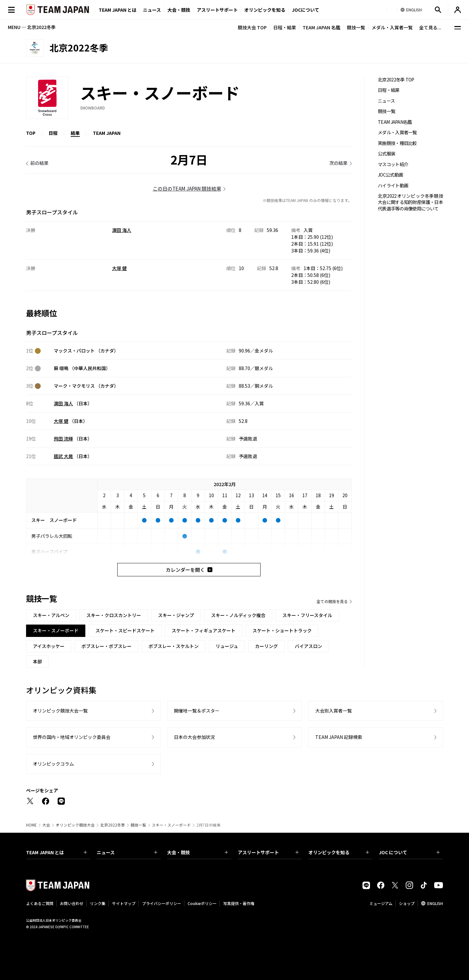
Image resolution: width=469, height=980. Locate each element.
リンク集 (98, 903)
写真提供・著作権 (239, 903)
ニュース (152, 10)
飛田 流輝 (63, 439)
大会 (46, 825)
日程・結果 (285, 27)
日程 (53, 133)
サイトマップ (124, 903)
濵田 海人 (122, 230)
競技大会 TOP (252, 27)
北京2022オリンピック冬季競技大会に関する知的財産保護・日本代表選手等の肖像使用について (410, 202)
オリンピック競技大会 (75, 825)
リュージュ (227, 646)
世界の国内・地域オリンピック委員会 (72, 737)
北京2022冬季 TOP (396, 80)
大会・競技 (198, 852)
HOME (31, 825)
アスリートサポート (217, 10)
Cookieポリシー (202, 903)
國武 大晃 (63, 456)
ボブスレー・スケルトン (174, 646)
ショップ (407, 903)
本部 (37, 661)
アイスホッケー (49, 646)
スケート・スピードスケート (125, 630)
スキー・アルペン (51, 615)
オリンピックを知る (265, 10)
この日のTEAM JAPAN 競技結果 (187, 188)
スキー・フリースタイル (307, 615)
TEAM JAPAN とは (57, 852)
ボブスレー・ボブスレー (107, 646)
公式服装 (386, 154)
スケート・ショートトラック (282, 630)
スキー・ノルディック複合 (238, 615)
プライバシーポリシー (162, 903)
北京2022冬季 (113, 825)
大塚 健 (119, 268)
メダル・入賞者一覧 (392, 27)
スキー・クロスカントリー (114, 615)
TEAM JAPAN (107, 133)
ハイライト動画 (393, 186)
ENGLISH (435, 903)
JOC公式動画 (390, 175)
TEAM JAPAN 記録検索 (339, 737)
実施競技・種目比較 (397, 143)
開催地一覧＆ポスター (197, 711)
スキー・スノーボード (171, 825)
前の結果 (39, 163)
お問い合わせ (72, 903)
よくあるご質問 (40, 903)
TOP (31, 133)
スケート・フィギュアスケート (204, 630)
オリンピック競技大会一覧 (60, 711)
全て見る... (430, 27)
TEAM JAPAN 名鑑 (321, 27)
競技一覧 (356, 27)
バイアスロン (308, 646)
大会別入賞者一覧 (334, 711)
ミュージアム (381, 903)
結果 (75, 133)
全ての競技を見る (332, 601)
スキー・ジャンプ (176, 615)
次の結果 (338, 163)
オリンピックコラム (53, 764)
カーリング (266, 646)
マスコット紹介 (393, 164)
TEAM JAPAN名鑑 (395, 122)
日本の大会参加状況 (194, 737)
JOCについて (306, 10)
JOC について (409, 852)
